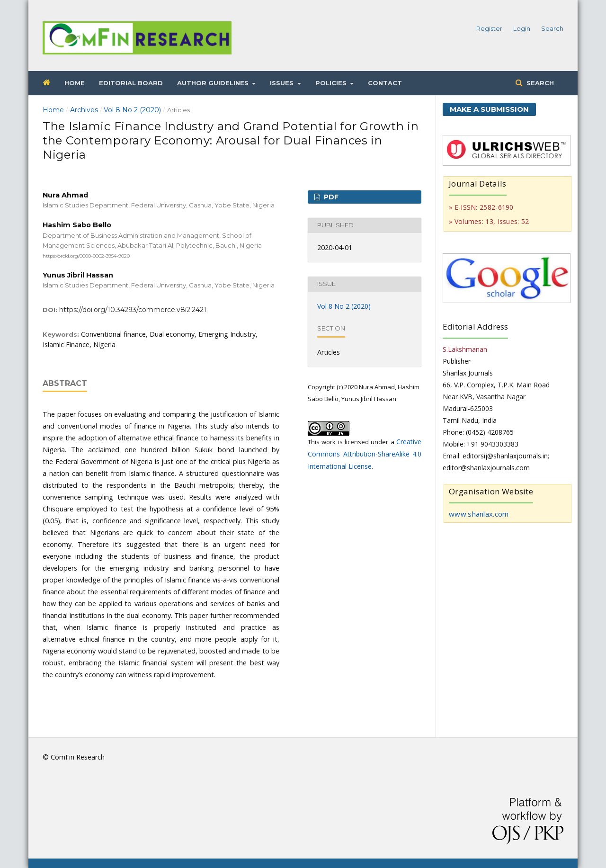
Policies (332, 83)
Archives (84, 110)
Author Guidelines (214, 83)
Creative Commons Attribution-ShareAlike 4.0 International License (365, 454)
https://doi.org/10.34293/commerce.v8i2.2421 (133, 310)
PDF (330, 197)
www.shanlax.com (479, 514)
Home (75, 83)
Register (489, 28)
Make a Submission (489, 109)
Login (522, 28)
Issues (283, 83)
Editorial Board (131, 83)
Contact (385, 83)
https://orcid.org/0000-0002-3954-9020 (86, 256)
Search (539, 83)
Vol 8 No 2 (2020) (132, 110)
